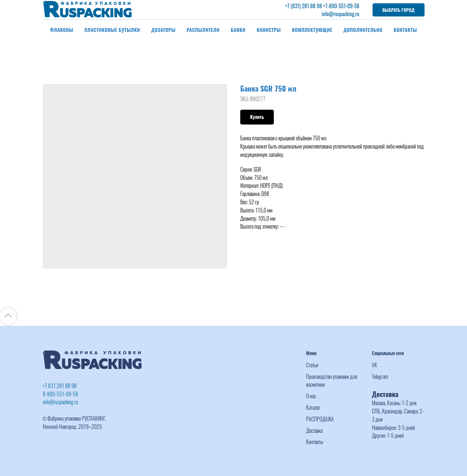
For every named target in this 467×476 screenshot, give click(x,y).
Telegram (380, 377)
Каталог (313, 408)
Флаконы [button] (62, 30)
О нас (311, 396)
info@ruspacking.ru (340, 14)
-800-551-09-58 (343, 6)
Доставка (314, 431)
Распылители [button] (203, 30)
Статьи (312, 365)
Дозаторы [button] (163, 30)
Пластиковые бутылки (112, 30)
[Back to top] (8, 316)
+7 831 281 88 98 (60, 386)
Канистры (269, 30)
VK (375, 365)
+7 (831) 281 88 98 (303, 6)
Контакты (405, 30)
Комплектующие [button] (312, 30)
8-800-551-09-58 (60, 394)
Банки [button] (238, 30)
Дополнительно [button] (363, 30)
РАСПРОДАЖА (320, 419)
